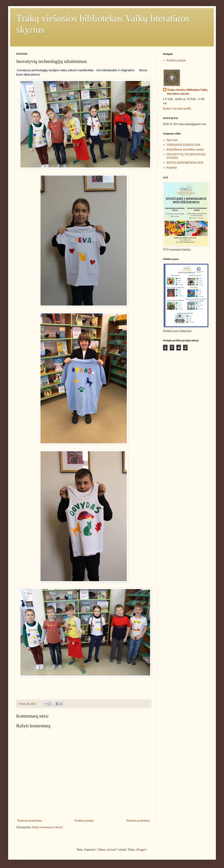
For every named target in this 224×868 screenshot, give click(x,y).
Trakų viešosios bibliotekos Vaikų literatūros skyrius (187, 92)
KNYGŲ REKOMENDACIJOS (185, 163)
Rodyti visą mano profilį (177, 108)
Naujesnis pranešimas (30, 821)
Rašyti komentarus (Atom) (47, 827)
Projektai (172, 168)
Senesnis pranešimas (138, 821)
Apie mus (172, 140)
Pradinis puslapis (84, 821)
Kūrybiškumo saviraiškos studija (185, 150)
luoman (112, 850)
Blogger (141, 850)
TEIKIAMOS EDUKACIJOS (184, 145)
